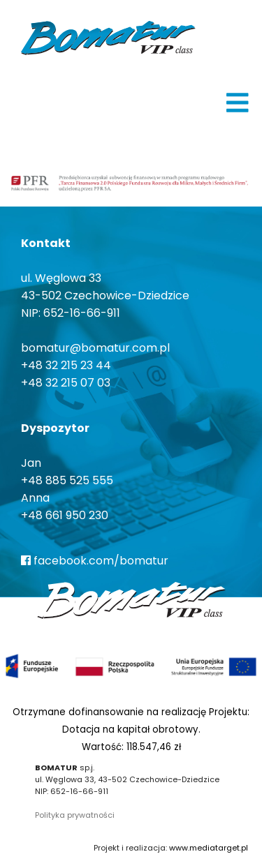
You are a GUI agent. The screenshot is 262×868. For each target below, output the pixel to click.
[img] (238, 103)
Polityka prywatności (75, 815)
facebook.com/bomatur (95, 561)
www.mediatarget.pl (209, 848)
